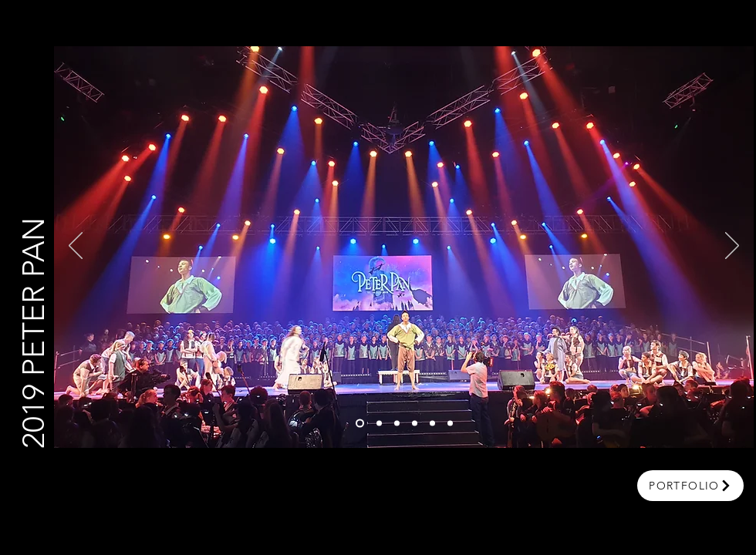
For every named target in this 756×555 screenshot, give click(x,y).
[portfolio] (690, 486)
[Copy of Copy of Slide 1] (432, 424)
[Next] (732, 247)
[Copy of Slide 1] (415, 424)
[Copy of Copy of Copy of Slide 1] (450, 424)
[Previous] (76, 247)
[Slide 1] (360, 424)
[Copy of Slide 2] (397, 424)
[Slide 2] (379, 424)
